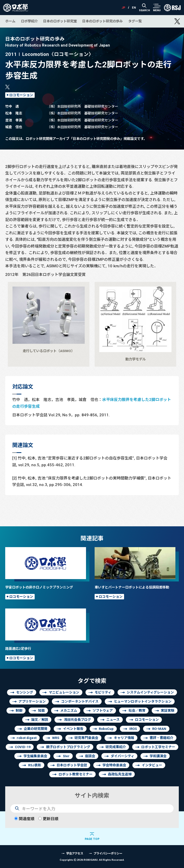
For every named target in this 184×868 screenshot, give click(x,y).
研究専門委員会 (86, 738)
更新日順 (48, 819)
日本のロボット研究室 (60, 21)
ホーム (10, 21)
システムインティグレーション (150, 692)
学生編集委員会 (35, 756)
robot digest (27, 738)
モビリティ (103, 692)
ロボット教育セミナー (76, 774)
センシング (25, 692)
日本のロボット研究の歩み (102, 21)
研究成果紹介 (116, 747)
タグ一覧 (135, 21)
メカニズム (69, 711)
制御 (19, 711)
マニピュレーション (64, 692)
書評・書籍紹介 (161, 738)
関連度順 (24, 819)
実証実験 (168, 711)
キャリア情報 (124, 738)
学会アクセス (75, 853)
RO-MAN (159, 729)
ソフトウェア (103, 711)
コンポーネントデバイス (80, 701)
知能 (41, 711)
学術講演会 (158, 756)
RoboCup (106, 729)
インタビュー (152, 765)
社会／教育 (137, 711)
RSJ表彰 (35, 765)
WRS (56, 738)
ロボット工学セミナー (158, 747)
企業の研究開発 (36, 729)
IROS (133, 729)
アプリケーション (32, 701)
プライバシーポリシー (108, 853)
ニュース (113, 720)
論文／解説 (40, 720)
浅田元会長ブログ (77, 720)
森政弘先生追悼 (120, 774)
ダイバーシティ (122, 756)
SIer (66, 756)
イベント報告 (73, 729)
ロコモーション (21, 95)
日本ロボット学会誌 (72, 765)
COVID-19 (23, 747)
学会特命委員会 (114, 765)
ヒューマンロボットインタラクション (143, 701)
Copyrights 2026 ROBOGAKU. (92, 860)
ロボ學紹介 (29, 21)
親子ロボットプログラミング (68, 747)
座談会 (90, 756)
